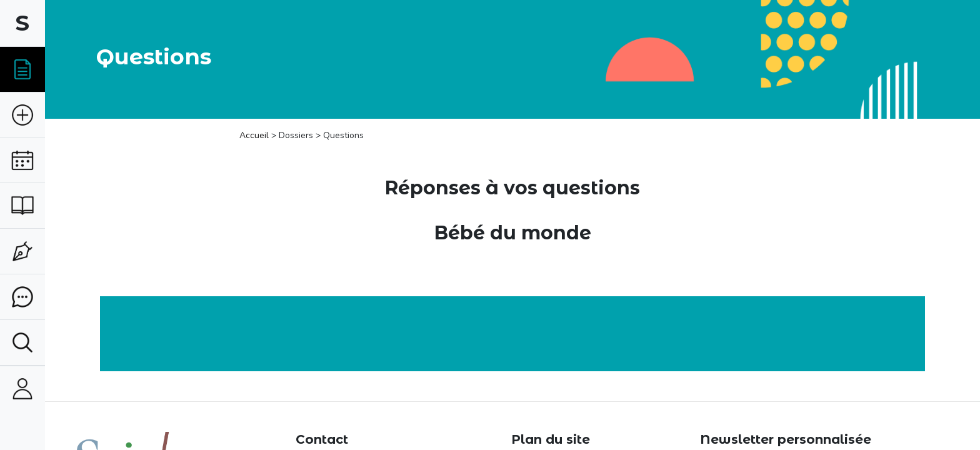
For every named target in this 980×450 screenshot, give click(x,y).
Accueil (255, 135)
